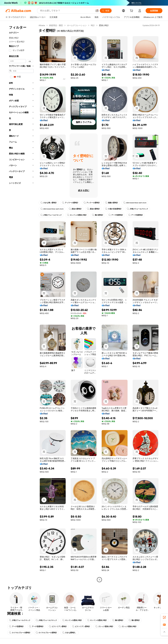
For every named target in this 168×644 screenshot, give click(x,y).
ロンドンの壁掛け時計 (77, 215)
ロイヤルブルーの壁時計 (20, 633)
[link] (164, 617)
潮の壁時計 (98, 215)
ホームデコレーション (77, 25)
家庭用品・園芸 (56, 25)
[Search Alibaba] (67, 11)
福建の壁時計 (112, 203)
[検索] (106, 11)
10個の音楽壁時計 (113, 209)
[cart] (132, 11)
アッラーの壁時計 (70, 203)
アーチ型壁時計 (116, 215)
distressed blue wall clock (135, 203)
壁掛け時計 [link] (104, 25)
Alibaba (42, 25)
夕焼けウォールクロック (137, 209)
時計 (93, 25)
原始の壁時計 (75, 209)
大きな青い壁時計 (49, 203)
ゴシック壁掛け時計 (104, 626)
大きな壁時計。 (70, 633)
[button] (97, 11)
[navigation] (21, 303)
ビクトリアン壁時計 (58, 626)
